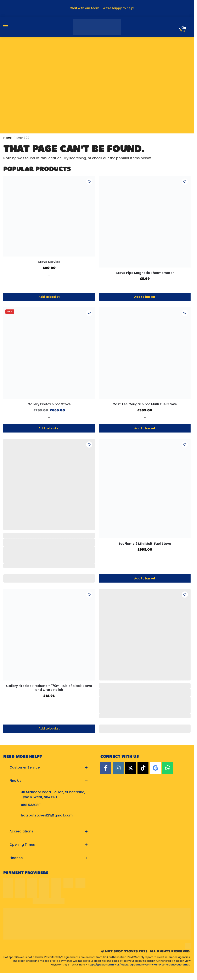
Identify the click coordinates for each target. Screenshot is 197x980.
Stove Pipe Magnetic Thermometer (145, 273)
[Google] (155, 768)
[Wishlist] (89, 182)
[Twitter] (131, 768)
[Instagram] (118, 768)
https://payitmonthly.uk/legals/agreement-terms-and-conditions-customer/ (139, 965)
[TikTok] (143, 768)
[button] (49, 767)
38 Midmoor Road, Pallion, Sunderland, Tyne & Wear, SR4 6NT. (53, 795)
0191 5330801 (31, 805)
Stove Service (49, 262)
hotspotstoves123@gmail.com (47, 815)
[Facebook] (106, 768)
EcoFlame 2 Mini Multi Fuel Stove (145, 544)
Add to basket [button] (49, 297)
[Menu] (9, 27)
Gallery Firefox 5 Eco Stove (49, 404)
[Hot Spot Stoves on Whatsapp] (168, 768)
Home (7, 138)
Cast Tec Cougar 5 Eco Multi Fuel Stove (145, 404)
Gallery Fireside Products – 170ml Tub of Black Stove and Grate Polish (49, 688)
